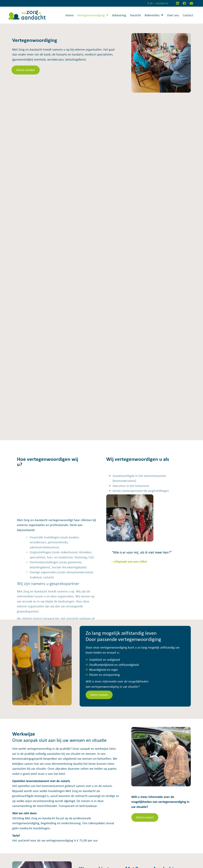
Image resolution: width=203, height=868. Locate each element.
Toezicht (135, 15)
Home (70, 15)
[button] (26, 70)
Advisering (119, 15)
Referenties (154, 15)
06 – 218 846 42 (158, 3)
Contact (188, 15)
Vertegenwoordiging (93, 15)
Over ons (173, 15)
